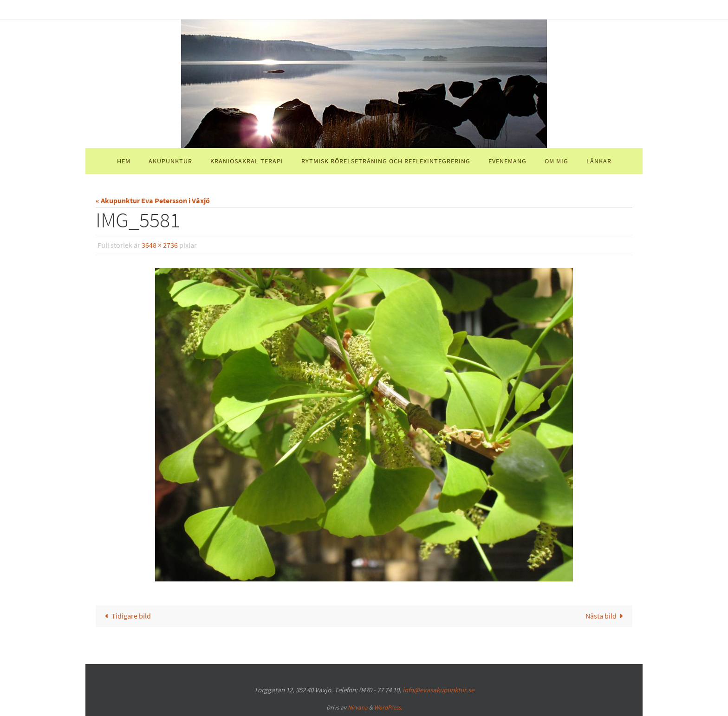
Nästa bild (606, 616)
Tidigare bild (126, 616)
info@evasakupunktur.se (438, 690)
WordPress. (388, 707)
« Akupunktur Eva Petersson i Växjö (153, 200)
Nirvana (358, 707)
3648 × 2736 (160, 245)
